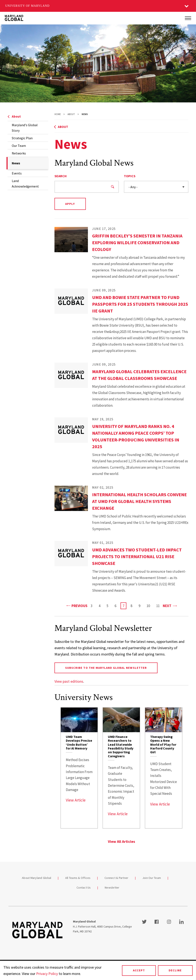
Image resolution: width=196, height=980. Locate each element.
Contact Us (84, 887)
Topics (130, 176)
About (14, 116)
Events (17, 173)
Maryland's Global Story (25, 128)
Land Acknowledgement (25, 184)
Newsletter (112, 887)
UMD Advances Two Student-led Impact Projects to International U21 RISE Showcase (137, 556)
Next (170, 605)
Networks (19, 153)
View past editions (69, 681)
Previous (77, 605)
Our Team (19, 146)
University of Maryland (27, 6)
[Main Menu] (188, 18)
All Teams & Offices (78, 878)
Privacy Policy (47, 974)
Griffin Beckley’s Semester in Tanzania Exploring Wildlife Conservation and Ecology (137, 243)
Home (58, 114)
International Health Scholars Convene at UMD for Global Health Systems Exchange (139, 501)
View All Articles (121, 841)
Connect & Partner (116, 878)
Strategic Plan (22, 138)
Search (61, 176)
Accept (139, 970)
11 (159, 605)
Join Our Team (152, 878)
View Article (76, 800)
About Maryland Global (36, 878)
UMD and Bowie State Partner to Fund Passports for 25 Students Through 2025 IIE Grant (140, 304)
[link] (79, 768)
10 (149, 605)
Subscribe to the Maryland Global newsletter (106, 668)
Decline (175, 970)
